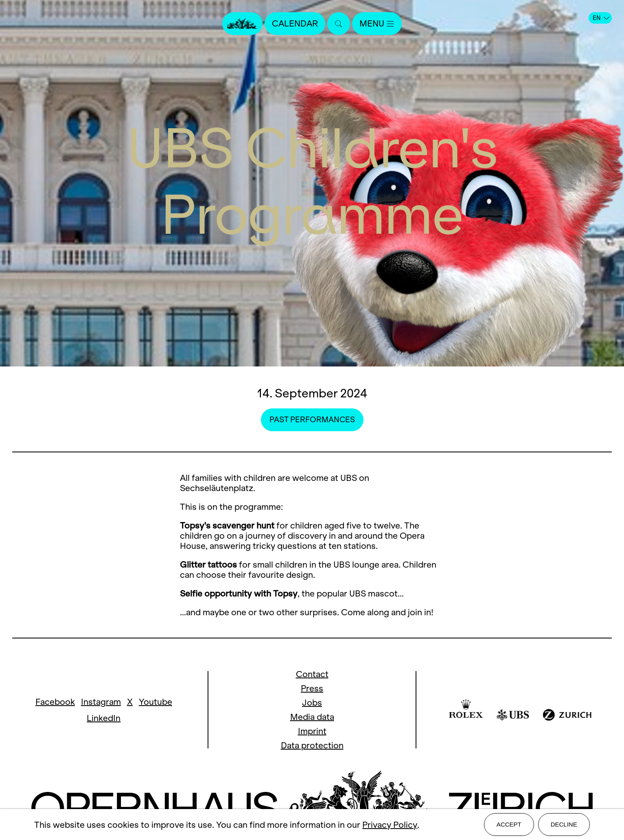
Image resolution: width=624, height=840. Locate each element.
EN (601, 18)
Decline (564, 824)
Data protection (312, 745)
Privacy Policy (390, 825)
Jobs (312, 703)
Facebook (55, 702)
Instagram (101, 702)
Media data (312, 717)
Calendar (295, 23)
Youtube (155, 702)
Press (312, 688)
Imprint (312, 731)
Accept (509, 824)
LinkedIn (104, 718)
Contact (312, 674)
